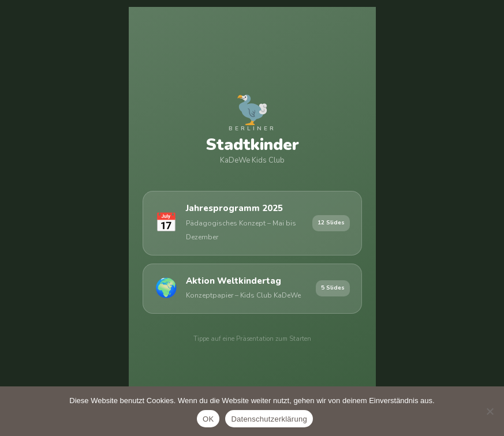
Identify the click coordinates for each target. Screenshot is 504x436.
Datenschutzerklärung (269, 419)
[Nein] (490, 411)
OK (208, 419)
